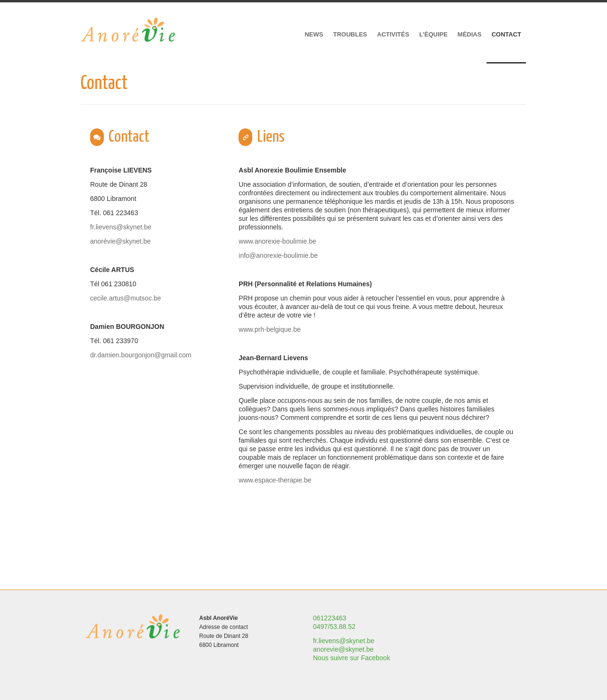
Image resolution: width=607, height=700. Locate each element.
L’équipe (433, 34)
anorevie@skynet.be (343, 649)
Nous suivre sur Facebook (352, 658)
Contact (506, 34)
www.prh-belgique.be (270, 329)
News (314, 34)
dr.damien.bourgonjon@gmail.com (141, 355)
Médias (470, 34)
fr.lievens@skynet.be (121, 227)
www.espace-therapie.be (275, 480)
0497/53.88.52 (334, 627)
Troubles (350, 34)
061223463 (330, 618)
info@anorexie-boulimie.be (278, 255)
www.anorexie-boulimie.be (277, 241)
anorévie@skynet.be (120, 241)
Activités (393, 34)
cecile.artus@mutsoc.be (126, 298)
